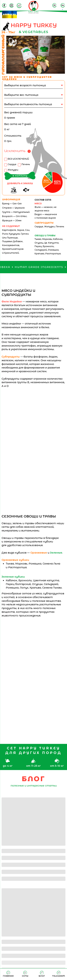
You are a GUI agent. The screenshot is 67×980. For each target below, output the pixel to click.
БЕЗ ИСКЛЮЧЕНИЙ (18, 159)
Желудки (13, 170)
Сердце (12, 164)
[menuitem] (8, 974)
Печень (26, 164)
